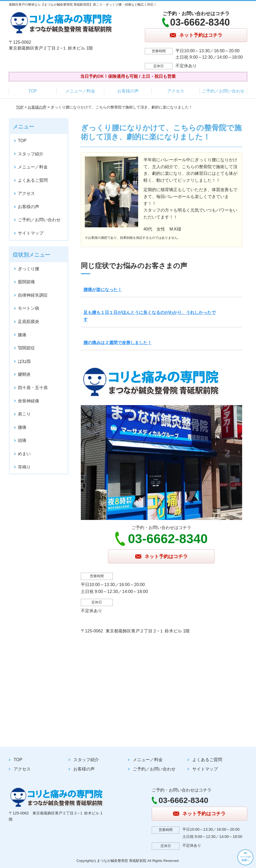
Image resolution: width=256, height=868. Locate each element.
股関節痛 (26, 282)
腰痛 (22, 427)
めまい (24, 454)
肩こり (24, 414)
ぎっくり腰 (29, 269)
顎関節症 (26, 348)
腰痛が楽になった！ (103, 290)
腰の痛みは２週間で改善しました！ (118, 343)
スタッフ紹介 (31, 154)
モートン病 (29, 308)
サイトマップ (31, 233)
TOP (33, 91)
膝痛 (22, 335)
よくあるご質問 (33, 180)
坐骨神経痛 (29, 401)
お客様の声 (128, 91)
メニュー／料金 (80, 91)
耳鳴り (24, 467)
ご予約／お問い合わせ (223, 91)
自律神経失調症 (33, 295)
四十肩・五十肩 (33, 388)
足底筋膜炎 (29, 322)
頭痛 (22, 440)
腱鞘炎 (24, 374)
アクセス (176, 91)
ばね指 (24, 361)
